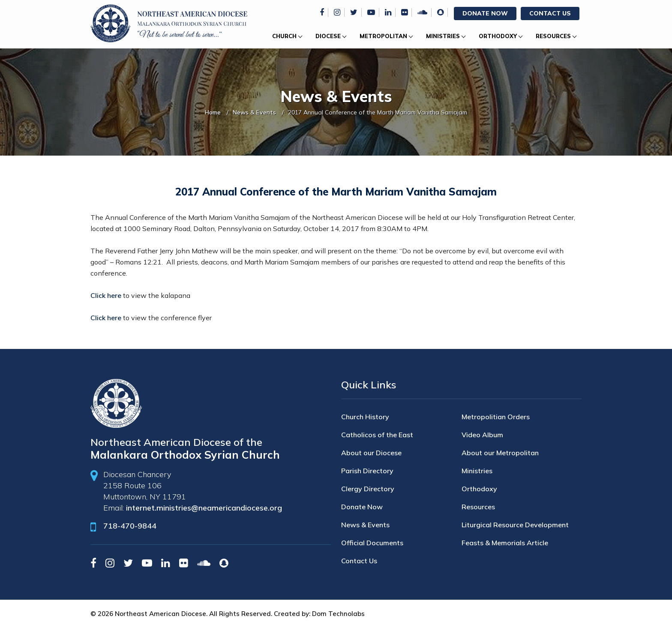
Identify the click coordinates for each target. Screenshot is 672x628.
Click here (106, 295)
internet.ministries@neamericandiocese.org (204, 508)
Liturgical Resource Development (515, 525)
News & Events (254, 112)
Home (213, 112)
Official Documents (372, 543)
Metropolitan (383, 36)
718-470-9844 (130, 526)
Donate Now (485, 13)
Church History (365, 417)
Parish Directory (367, 471)
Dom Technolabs (338, 614)
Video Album (482, 435)
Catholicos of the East (377, 435)
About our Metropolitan (500, 453)
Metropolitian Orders (496, 417)
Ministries (443, 36)
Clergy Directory (368, 489)
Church (284, 36)
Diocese (328, 36)
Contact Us (550, 13)
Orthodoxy (498, 36)
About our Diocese (371, 453)
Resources (553, 36)
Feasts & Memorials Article (505, 543)
